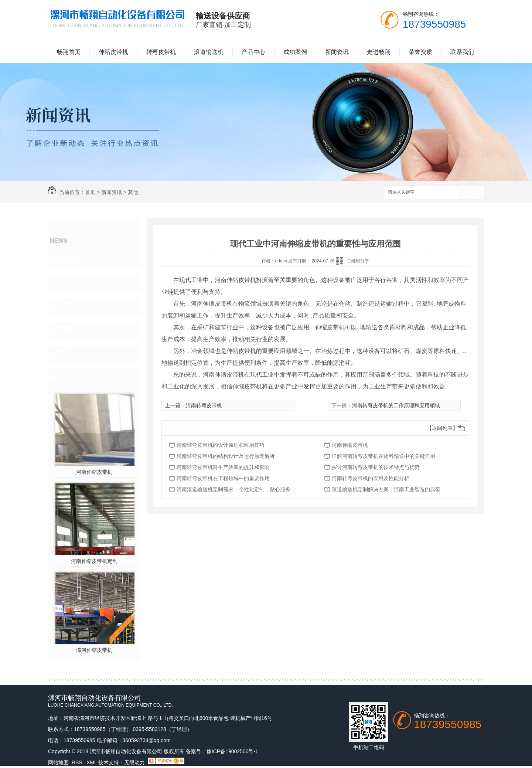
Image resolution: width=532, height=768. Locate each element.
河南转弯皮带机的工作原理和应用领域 (396, 405)
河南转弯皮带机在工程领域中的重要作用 (223, 478)
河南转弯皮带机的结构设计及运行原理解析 (226, 456)
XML (92, 762)
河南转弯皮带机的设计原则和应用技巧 (221, 445)
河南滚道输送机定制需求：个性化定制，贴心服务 (233, 489)
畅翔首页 (69, 52)
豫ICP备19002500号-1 (232, 751)
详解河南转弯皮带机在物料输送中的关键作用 (383, 456)
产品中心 (253, 52)
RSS (78, 762)
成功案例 (295, 52)
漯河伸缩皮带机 (94, 650)
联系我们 (462, 52)
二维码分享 (358, 261)
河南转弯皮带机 (204, 405)
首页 (90, 192)
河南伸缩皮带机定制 (94, 561)
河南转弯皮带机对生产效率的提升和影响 (223, 467)
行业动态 (72, 283)
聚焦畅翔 (72, 259)
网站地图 (58, 762)
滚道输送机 (209, 52)
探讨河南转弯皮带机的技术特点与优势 (376, 467)
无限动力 (134, 762)
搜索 (471, 193)
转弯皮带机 (161, 52)
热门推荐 (72, 377)
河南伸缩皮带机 (94, 472)
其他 (133, 192)
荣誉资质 (420, 52)
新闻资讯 (337, 52)
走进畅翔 (379, 52)
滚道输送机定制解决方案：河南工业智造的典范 (386, 489)
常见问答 (72, 306)
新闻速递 (72, 330)
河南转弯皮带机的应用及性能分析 (371, 478)
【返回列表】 (442, 428)
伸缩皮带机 (113, 52)
